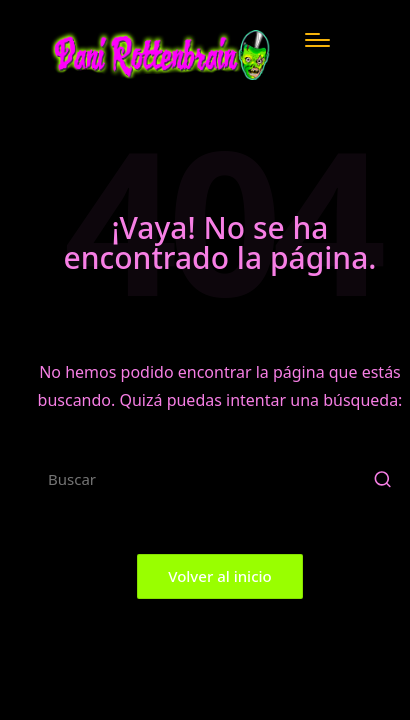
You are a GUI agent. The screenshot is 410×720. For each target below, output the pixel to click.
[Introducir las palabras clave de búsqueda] (220, 479)
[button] (382, 479)
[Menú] (317, 40)
